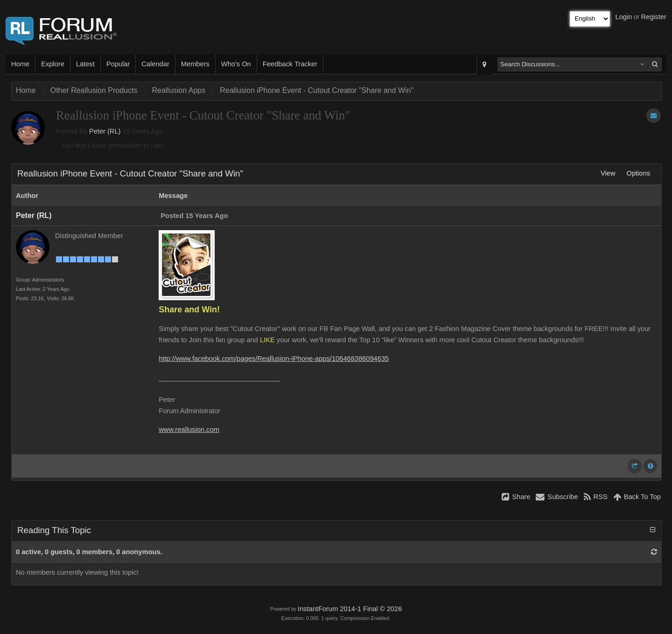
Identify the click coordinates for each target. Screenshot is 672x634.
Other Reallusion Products (94, 90)
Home (20, 64)
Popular (118, 64)
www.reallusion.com (189, 430)
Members (195, 64)
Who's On (236, 64)
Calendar (155, 64)
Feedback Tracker (290, 64)
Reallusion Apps (178, 90)
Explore (53, 64)
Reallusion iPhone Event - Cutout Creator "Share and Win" (317, 90)
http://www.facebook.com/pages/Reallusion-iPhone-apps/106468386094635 (274, 359)
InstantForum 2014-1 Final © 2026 (350, 609)
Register (654, 17)
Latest (85, 64)
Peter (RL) (105, 131)
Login (624, 17)
